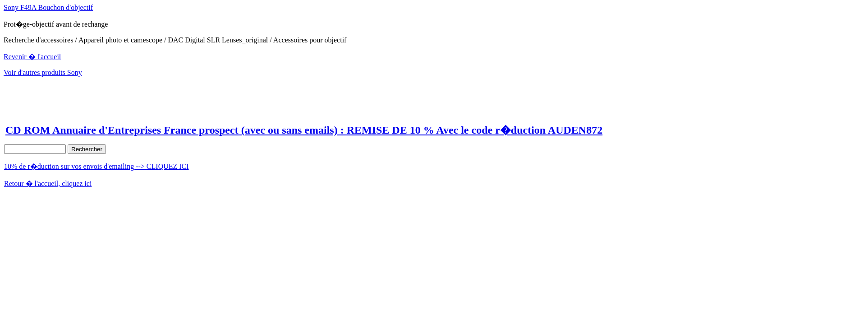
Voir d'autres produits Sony (43, 72)
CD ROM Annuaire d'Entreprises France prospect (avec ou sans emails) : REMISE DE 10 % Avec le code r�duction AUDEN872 (304, 130)
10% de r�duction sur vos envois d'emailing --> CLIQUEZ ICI (96, 166)
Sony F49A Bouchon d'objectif (48, 7)
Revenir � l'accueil (32, 57)
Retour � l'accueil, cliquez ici (48, 183)
